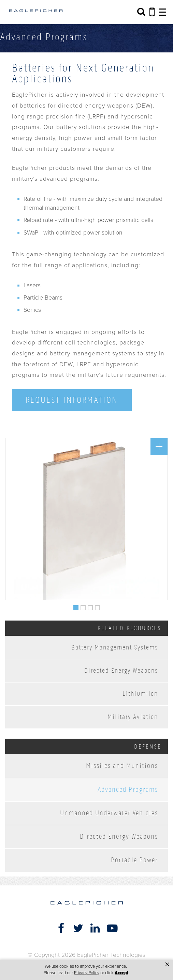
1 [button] (76, 606)
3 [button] (90, 606)
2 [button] (83, 606)
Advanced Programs (128, 790)
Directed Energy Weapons (121, 670)
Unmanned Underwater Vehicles (109, 813)
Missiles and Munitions (122, 766)
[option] (86, 519)
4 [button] (98, 606)
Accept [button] (121, 973)
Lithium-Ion (140, 694)
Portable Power (134, 860)
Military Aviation (133, 717)
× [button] (167, 964)
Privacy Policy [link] (87, 973)
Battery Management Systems (115, 647)
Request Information (72, 400)
